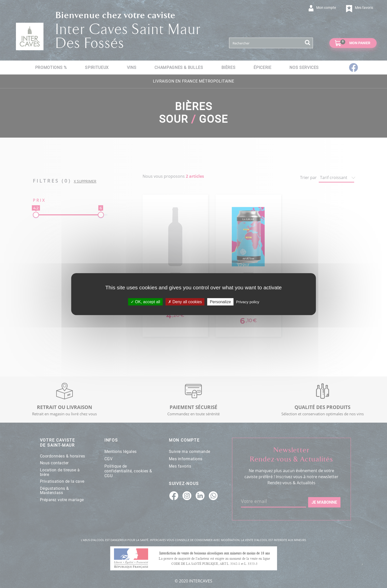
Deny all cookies (185, 302)
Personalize (220, 302)
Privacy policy (248, 302)
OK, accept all (145, 302)
